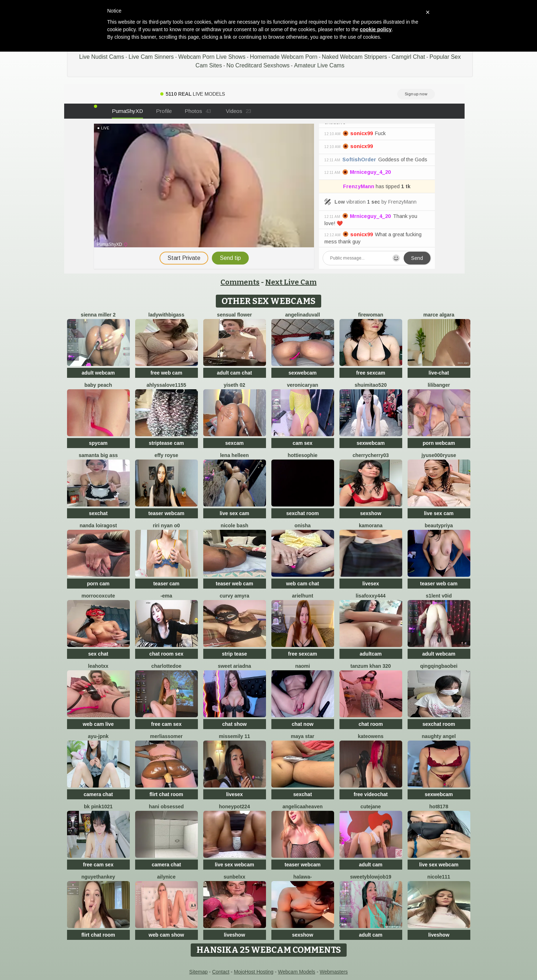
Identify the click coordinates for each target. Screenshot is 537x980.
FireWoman (371, 315)
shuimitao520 (370, 385)
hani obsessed (166, 807)
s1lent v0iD (439, 596)
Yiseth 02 (234, 385)
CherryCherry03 (370, 455)
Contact (221, 972)
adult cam (370, 865)
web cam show (167, 935)
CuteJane (371, 807)
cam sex (302, 443)
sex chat (98, 654)
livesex (371, 584)
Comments (240, 282)
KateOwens (371, 736)
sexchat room (302, 513)
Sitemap (198, 972)
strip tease (234, 654)
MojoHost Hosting (254, 972)
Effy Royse (166, 455)
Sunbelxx (235, 877)
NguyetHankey (98, 877)
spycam (98, 443)
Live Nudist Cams (102, 57)
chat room (371, 724)
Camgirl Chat (408, 57)
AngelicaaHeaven (303, 807)
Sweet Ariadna (235, 666)
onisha (302, 525)
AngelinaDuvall (302, 315)
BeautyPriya (439, 525)
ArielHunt (302, 596)
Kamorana (371, 525)
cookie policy (376, 29)
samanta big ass (98, 455)
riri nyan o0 (166, 525)
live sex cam (235, 513)
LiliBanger (439, 385)
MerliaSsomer (166, 736)
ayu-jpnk (98, 736)
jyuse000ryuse (439, 455)
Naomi (302, 666)
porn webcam (439, 443)
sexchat (98, 513)
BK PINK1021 (98, 807)
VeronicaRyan (302, 385)
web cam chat (303, 584)
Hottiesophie (302, 455)
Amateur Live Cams (319, 65)
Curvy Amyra (235, 596)
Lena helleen (234, 455)
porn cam (98, 584)
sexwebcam (303, 373)
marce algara (439, 315)
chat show (234, 724)
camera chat (98, 794)
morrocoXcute (98, 596)
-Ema (167, 596)
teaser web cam (234, 584)
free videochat (371, 794)
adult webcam (98, 373)
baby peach (98, 385)
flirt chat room (166, 794)
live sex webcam (234, 865)
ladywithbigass (166, 315)
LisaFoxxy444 (370, 596)
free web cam (167, 373)
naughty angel (439, 736)
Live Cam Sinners (151, 57)
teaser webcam (166, 513)
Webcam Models (296, 972)
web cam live (98, 724)
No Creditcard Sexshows (258, 65)
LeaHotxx (98, 666)
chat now (303, 724)
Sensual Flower (234, 315)
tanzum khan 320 (371, 666)
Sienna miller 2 (98, 315)
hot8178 (439, 807)
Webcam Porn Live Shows (212, 57)
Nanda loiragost (98, 525)
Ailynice (166, 877)
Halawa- (302, 877)
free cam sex (167, 724)
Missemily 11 (234, 736)
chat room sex (167, 654)
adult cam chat (234, 373)
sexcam (234, 443)
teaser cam (166, 584)
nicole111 (439, 877)
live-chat (439, 373)
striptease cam (166, 443)
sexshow (370, 513)
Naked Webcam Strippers (355, 57)
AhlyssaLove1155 (167, 385)
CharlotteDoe (166, 666)
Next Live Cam (291, 282)
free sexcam (371, 373)
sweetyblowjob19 (370, 877)
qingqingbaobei (439, 666)
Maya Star (302, 736)
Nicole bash (234, 525)
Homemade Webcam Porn (284, 57)
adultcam (370, 654)
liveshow (234, 935)
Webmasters (334, 972)
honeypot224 (234, 807)
